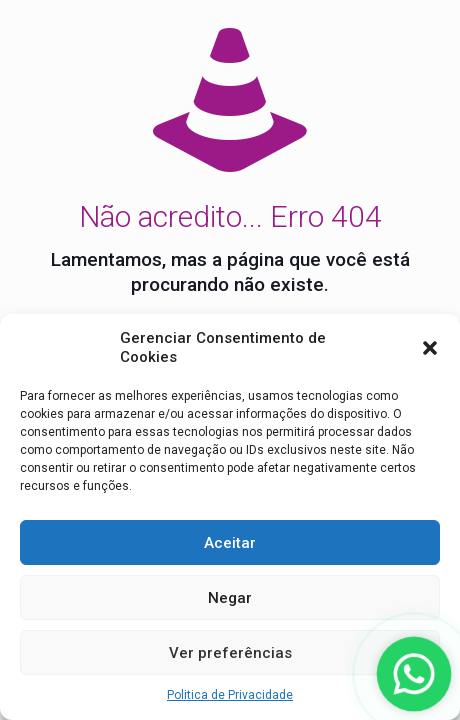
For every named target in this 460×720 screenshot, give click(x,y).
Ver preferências (230, 653)
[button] (430, 348)
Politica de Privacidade (230, 695)
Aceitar (230, 543)
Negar (230, 598)
